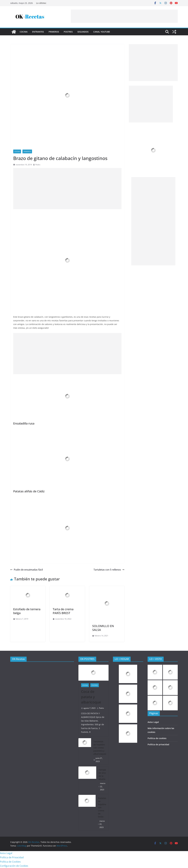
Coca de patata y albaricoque (91, 697)
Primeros (54, 32)
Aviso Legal (153, 722)
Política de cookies (157, 738)
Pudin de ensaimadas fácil (27, 570)
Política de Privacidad (12, 857)
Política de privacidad (158, 744)
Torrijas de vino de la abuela (102, 774)
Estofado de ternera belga (27, 611)
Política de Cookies (10, 862)
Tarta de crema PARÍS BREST (63, 611)
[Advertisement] (124, 16)
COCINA (24, 32)
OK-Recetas (18, 659)
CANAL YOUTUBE (102, 32)
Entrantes (38, 32)
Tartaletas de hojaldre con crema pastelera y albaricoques (100, 748)
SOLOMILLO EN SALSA (103, 628)
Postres (68, 32)
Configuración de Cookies (14, 866)
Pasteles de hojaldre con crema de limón (102, 807)
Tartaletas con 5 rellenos (109, 570)
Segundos (83, 32)
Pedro (38, 165)
